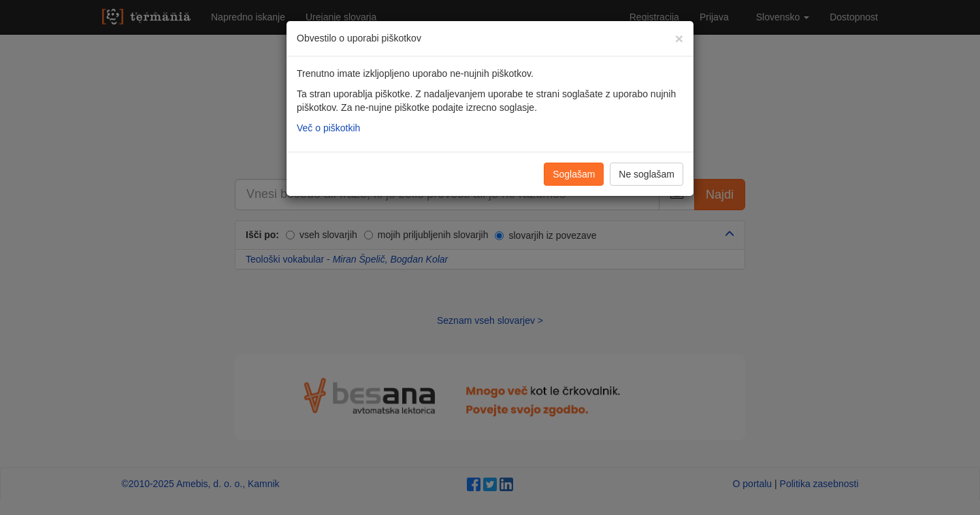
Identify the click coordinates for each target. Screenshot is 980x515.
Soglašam (574, 174)
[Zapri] (679, 38)
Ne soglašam (647, 174)
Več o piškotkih (328, 128)
